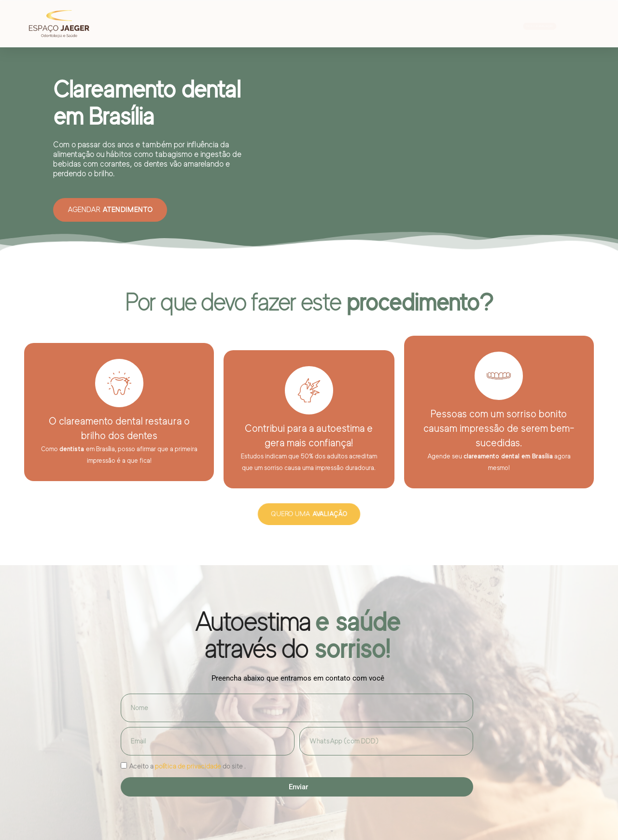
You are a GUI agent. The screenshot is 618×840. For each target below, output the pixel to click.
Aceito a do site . (187, 766)
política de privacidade (188, 766)
